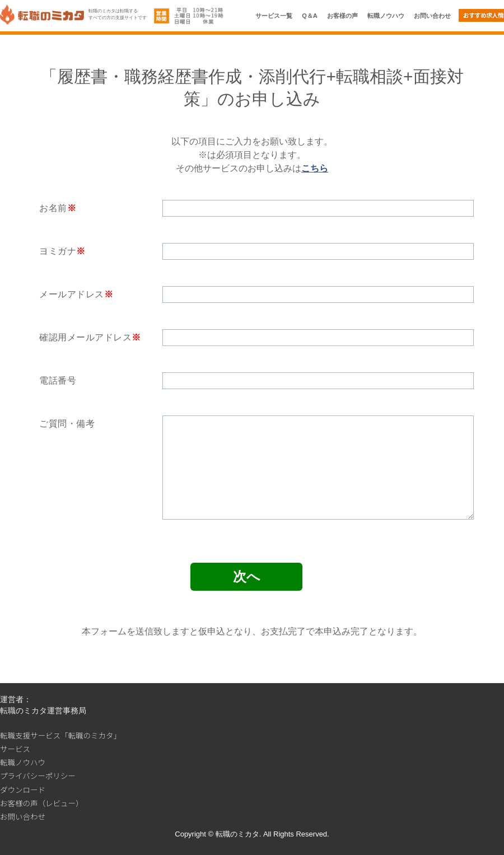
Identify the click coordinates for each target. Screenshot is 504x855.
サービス (15, 749)
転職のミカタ (237, 834)
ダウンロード (23, 789)
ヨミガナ (58, 251)
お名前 (53, 208)
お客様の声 (342, 16)
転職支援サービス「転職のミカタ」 (60, 735)
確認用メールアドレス (85, 337)
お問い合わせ (432, 16)
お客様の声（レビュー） (42, 803)
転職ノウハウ (386, 16)
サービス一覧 (274, 16)
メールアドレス (72, 294)
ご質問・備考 (67, 424)
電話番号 (58, 380)
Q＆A (310, 16)
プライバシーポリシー (38, 775)
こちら (315, 168)
